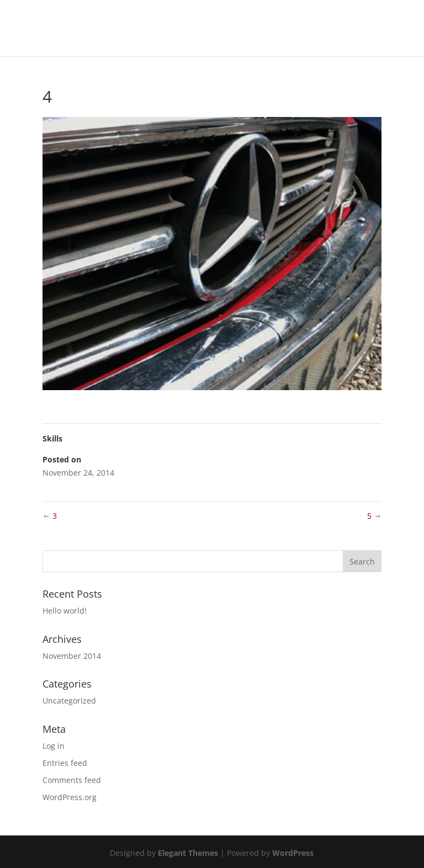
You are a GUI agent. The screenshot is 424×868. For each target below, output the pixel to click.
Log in (54, 746)
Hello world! (65, 611)
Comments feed (72, 780)
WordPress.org (70, 797)
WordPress (293, 853)
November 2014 (72, 656)
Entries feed (65, 763)
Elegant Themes (188, 853)
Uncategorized (69, 701)
